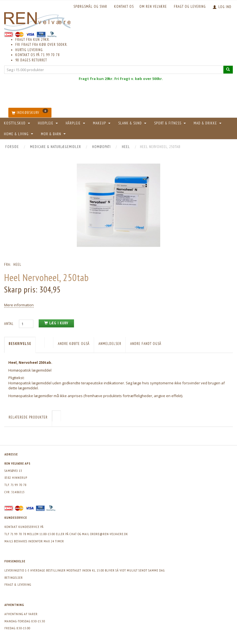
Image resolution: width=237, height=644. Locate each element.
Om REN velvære (153, 7)
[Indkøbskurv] (30, 113)
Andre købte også (74, 344)
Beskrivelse (20, 344)
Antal (9, 324)
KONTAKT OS (124, 7)
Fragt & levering (18, 584)
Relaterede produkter (28, 417)
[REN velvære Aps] (37, 20)
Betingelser (14, 577)
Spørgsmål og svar (90, 7)
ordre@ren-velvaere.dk (109, 534)
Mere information (19, 305)
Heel (17, 265)
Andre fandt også (146, 344)
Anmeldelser (110, 344)
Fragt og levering (190, 7)
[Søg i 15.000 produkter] (228, 70)
